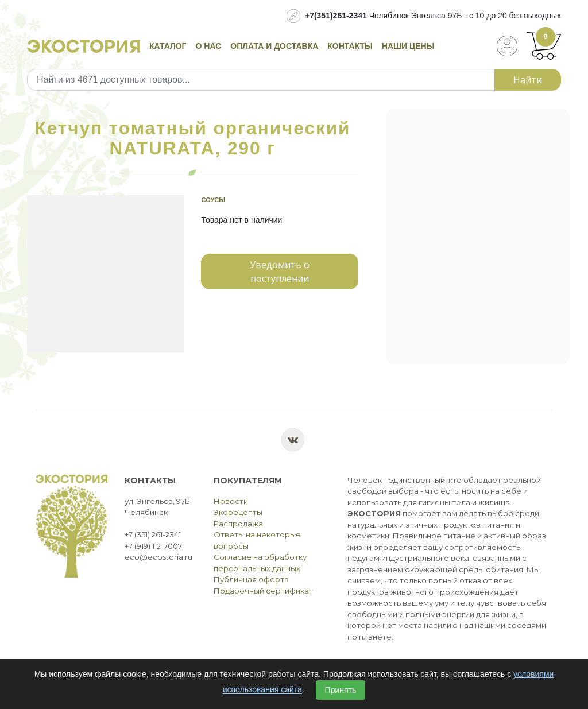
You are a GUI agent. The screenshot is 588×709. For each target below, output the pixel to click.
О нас (209, 46)
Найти (528, 80)
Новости (231, 501)
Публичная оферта (251, 579)
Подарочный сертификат (263, 591)
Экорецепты (238, 512)
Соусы (213, 200)
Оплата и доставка (274, 46)
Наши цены (408, 46)
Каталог (168, 46)
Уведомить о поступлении (280, 272)
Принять (341, 690)
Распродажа (238, 524)
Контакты (350, 46)
